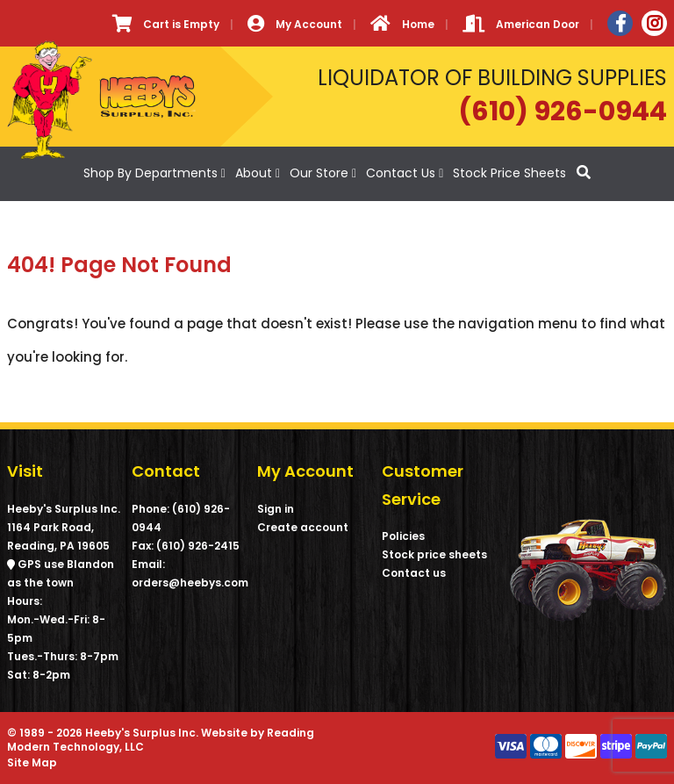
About (254, 173)
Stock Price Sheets (509, 173)
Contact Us (401, 173)
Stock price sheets (434, 554)
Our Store (319, 173)
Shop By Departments (151, 173)
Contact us (414, 573)
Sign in (276, 509)
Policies (403, 536)
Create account (303, 527)
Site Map (32, 762)
